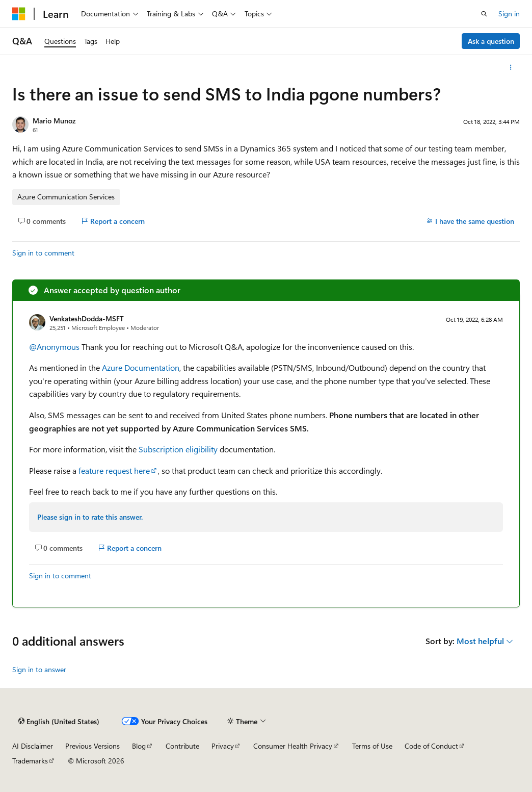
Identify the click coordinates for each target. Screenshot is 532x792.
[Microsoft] (19, 14)
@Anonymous (55, 347)
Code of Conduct (431, 746)
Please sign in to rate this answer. (90, 517)
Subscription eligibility (178, 449)
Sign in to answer (39, 669)
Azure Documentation (141, 367)
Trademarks (30, 761)
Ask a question (491, 41)
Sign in (509, 14)
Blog (139, 746)
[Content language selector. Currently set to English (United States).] (59, 721)
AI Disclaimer (33, 746)
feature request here (114, 470)
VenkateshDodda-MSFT (87, 318)
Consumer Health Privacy (293, 746)
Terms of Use (372, 746)
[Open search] (484, 14)
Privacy (223, 746)
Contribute (182, 746)
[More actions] (511, 67)
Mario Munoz (54, 121)
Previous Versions (92, 746)
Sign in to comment (43, 253)
